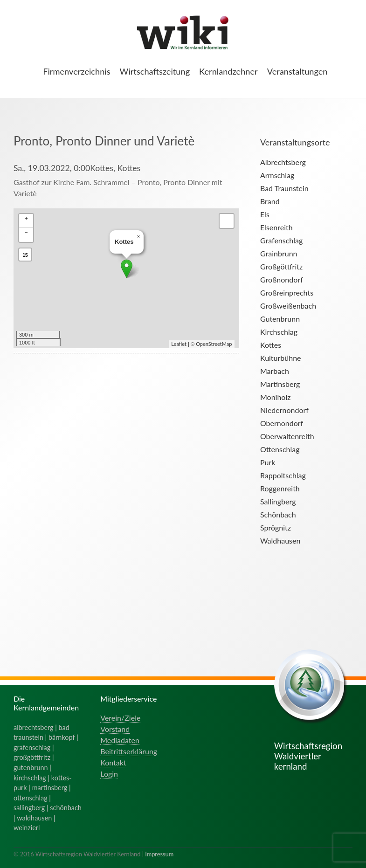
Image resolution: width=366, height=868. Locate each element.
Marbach (275, 371)
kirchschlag (30, 778)
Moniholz (275, 397)
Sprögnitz (276, 527)
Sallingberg (278, 501)
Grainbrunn (279, 253)
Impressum (159, 854)
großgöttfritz (32, 757)
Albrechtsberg (283, 162)
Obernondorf (282, 423)
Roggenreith (280, 488)
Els (265, 214)
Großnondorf (282, 279)
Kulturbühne (281, 358)
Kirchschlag (279, 332)
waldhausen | (36, 818)
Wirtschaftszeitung (155, 71)
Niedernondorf (284, 410)
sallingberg (29, 808)
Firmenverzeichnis (76, 71)
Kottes (271, 345)
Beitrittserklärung (129, 751)
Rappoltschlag (283, 475)
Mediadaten (120, 740)
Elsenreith (276, 227)
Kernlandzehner (228, 71)
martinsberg (50, 788)
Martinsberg (280, 384)
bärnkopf (62, 737)
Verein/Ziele (120, 718)
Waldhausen (280, 541)
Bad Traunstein (284, 188)
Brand (270, 201)
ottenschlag (31, 798)
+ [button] (26, 218)
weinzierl (27, 828)
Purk (268, 462)
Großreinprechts (287, 293)
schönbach (66, 808)
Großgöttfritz (281, 266)
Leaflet (179, 344)
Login (109, 774)
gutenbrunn (31, 768)
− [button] (26, 232)
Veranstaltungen (297, 71)
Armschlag (277, 175)
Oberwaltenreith (287, 436)
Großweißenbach (288, 306)
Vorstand (115, 729)
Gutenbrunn (280, 319)
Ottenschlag (280, 449)
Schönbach (278, 514)
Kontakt (113, 762)
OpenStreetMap (214, 344)
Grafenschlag (281, 240)
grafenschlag (32, 747)
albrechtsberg (34, 727)
